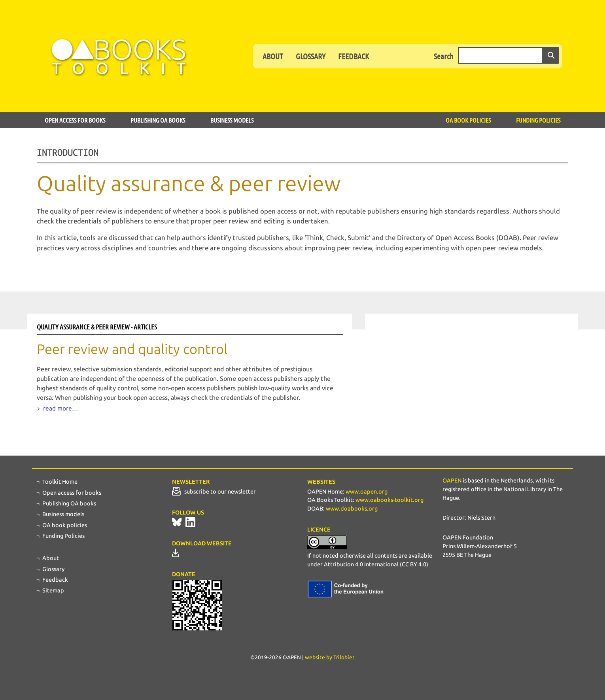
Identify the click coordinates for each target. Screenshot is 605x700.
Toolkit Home (60, 482)
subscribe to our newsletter (214, 492)
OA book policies (468, 120)
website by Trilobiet (330, 657)
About (273, 56)
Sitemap (53, 590)
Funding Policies (538, 120)
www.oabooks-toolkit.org (389, 500)
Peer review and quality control (132, 349)
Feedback (354, 56)
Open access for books (75, 120)
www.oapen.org (367, 492)
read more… (60, 409)
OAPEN (452, 481)
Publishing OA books (158, 120)
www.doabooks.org (352, 509)
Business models (232, 120)
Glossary (311, 56)
